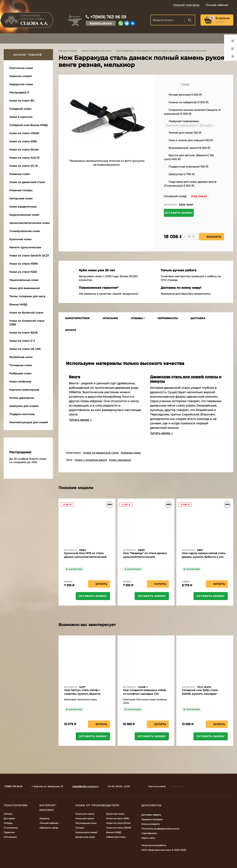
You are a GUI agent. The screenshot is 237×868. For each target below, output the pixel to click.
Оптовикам (10, 837)
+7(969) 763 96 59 (108, 17)
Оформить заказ (49, 828)
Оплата (8, 814)
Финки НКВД (114, 832)
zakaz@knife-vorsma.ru (85, 786)
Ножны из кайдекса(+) (186, 102)
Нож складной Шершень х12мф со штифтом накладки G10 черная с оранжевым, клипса (144, 694)
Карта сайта (148, 838)
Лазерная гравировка (181, 121)
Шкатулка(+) (179, 174)
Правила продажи (152, 819)
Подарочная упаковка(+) (186, 167)
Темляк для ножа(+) (183, 133)
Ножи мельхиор (120, 460)
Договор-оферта (151, 815)
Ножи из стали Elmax (118, 823)
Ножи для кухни (85, 818)
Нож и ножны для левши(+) (188, 140)
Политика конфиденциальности (160, 829)
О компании (11, 828)
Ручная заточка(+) (183, 95)
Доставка (9, 818)
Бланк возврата (151, 824)
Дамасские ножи (85, 837)
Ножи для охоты (85, 814)
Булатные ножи (115, 814)
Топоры (80, 828)
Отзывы (8, 823)
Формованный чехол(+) (187, 148)
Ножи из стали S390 (118, 818)
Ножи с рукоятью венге (91, 460)
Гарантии (9, 832)
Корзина (44, 818)
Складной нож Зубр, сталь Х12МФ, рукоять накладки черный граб (200, 694)
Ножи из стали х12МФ (119, 828)
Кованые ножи (131, 453)
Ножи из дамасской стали (96, 51)
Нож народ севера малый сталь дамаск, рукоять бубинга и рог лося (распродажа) (204, 557)
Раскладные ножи (86, 823)
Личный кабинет (49, 823)
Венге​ (75, 377)
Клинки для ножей (86, 832)
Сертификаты (149, 833)
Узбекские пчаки (116, 837)
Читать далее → (80, 420)
